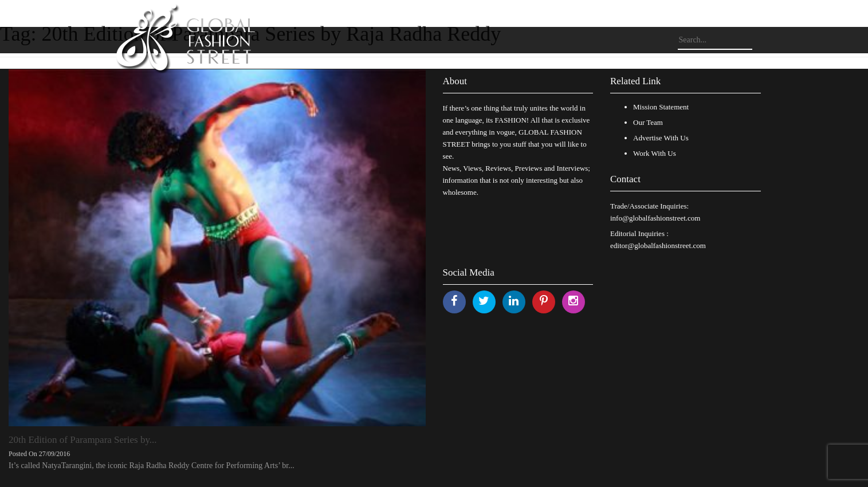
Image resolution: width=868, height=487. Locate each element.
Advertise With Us (661, 138)
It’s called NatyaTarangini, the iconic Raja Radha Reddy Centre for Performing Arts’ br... (152, 466)
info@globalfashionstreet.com (655, 218)
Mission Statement (661, 107)
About (455, 81)
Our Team (648, 122)
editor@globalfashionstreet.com (658, 246)
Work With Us (655, 153)
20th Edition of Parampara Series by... (83, 440)
